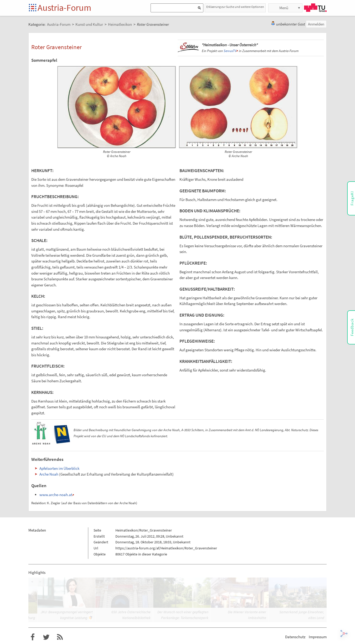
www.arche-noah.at (56, 495)
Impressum (318, 637)
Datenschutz (295, 637)
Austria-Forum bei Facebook (33, 637)
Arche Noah (49, 474)
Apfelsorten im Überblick (59, 468)
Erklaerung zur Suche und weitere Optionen (235, 7)
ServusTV (230, 51)
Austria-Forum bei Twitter (46, 637)
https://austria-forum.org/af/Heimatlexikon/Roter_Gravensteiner (166, 548)
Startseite (33, 8)
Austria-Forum (64, 8)
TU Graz (315, 8)
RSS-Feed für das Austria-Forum (60, 637)
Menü (284, 8)
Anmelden (316, 24)
